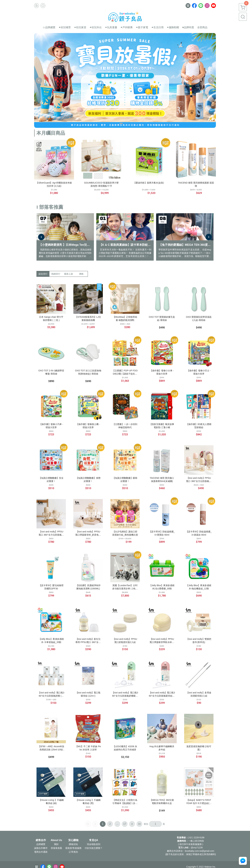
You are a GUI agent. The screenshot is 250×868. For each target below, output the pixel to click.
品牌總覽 (41, 844)
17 (125, 824)
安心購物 (73, 840)
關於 (56, 844)
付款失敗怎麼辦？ (94, 848)
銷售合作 (41, 840)
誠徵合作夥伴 (41, 848)
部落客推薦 (56, 848)
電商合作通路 (41, 852)
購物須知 (73, 844)
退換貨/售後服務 (73, 848)
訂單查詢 (73, 852)
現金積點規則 (94, 844)
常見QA (94, 840)
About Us (56, 840)
